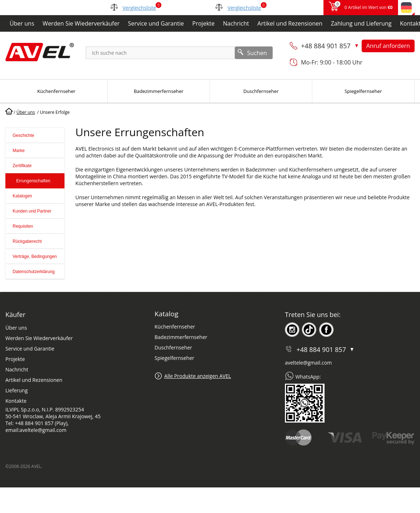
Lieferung (17, 390)
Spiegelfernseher (174, 358)
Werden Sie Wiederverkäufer (81, 23)
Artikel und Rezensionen (290, 23)
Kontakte (16, 401)
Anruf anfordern (388, 46)
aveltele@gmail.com (308, 363)
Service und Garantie (156, 23)
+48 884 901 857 (327, 46)
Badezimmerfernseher (181, 337)
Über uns (22, 23)
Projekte (204, 23)
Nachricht (236, 23)
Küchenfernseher (175, 327)
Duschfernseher (173, 347)
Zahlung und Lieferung (361, 23)
